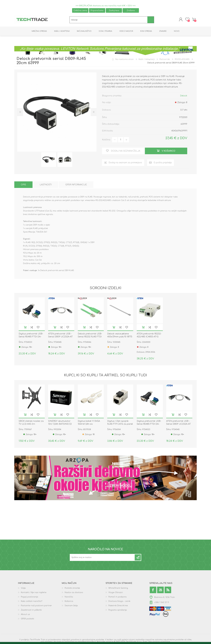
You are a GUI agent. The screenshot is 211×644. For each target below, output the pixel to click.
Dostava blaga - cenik (119, 602)
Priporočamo (97, 10)
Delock (184, 96)
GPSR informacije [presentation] (76, 185)
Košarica (193, 20)
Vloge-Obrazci (116, 593)
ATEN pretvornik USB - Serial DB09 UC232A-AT (60, 336)
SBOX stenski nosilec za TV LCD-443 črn (31, 423)
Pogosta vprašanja (118, 611)
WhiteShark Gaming (118, 589)
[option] (49, 160)
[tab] (23, 185)
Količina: (106, 140)
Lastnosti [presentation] (46, 185)
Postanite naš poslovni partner (36, 606)
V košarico (25, 328)
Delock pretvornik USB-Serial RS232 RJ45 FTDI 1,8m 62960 (90, 337)
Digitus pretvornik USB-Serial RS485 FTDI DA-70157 (31, 337)
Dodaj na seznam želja (38, 328)
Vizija (23, 589)
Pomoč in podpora (117, 597)
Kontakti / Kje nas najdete (34, 593)
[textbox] (108, 20)
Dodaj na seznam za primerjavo (32, 328)
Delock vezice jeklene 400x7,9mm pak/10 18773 (120, 336)
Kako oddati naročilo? (32, 602)
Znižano (131, 10)
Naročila (69, 597)
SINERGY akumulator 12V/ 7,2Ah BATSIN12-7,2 (60, 423)
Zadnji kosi (114, 10)
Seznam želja (71, 606)
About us (25, 615)
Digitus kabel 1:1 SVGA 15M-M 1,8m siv (89, 423)
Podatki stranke (72, 589)
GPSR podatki (27, 619)
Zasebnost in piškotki (31, 611)
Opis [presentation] (23, 185)
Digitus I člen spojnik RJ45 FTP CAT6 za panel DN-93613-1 (120, 425)
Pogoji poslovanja (29, 597)
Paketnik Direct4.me (118, 606)
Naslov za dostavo (74, 593)
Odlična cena (80, 10)
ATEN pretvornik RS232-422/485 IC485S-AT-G (149, 336)
